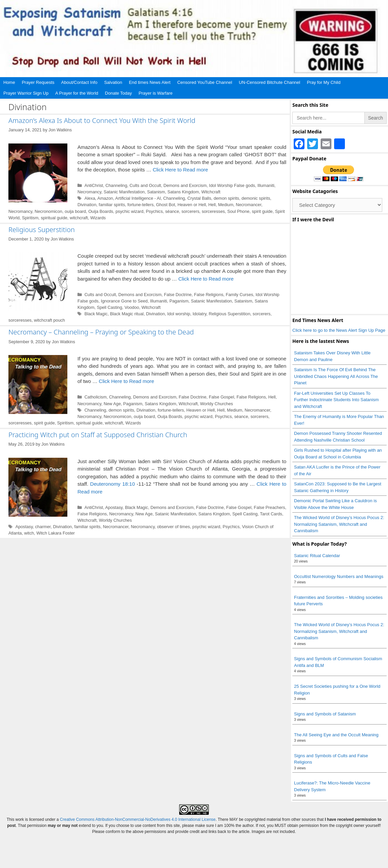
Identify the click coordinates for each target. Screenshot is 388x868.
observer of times (173, 527)
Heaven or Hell (192, 205)
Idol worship (179, 314)
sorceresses (213, 211)
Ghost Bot (166, 205)
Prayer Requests (38, 82)
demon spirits (226, 198)
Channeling (116, 185)
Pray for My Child (324, 82)
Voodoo (132, 307)
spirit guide (262, 211)
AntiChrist (94, 185)
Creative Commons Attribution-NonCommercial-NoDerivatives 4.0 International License (138, 819)
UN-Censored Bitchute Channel (269, 82)
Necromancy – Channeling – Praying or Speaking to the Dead (101, 332)
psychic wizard (130, 211)
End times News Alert (150, 82)
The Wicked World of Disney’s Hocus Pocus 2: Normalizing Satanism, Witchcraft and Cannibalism (339, 524)
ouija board (75, 211)
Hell (212, 205)
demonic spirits (256, 198)
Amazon (105, 198)
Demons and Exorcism (185, 185)
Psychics (154, 211)
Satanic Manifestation (124, 192)
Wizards (98, 218)
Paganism (179, 301)
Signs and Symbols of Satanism (325, 714)
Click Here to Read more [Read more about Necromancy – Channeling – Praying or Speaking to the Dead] (126, 381)
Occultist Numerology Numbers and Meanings (339, 576)
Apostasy (114, 507)
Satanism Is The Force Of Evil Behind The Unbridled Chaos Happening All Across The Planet (336, 376)
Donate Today (119, 93)
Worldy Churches (217, 404)
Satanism (156, 192)
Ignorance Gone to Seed (124, 301)
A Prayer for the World (77, 93)
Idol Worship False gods (232, 185)
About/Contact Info (79, 82)
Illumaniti (266, 185)
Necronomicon (48, 211)
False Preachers (270, 507)
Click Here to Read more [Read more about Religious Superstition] (206, 279)
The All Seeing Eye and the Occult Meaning (336, 735)
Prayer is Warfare (156, 93)
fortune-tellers (140, 205)
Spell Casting (109, 307)
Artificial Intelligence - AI (138, 198)
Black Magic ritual (127, 314)
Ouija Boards (101, 211)
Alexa (90, 198)
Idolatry (200, 314)
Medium (225, 205)
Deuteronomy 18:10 (113, 484)
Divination (87, 205)
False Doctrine (178, 295)
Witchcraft (211, 192)
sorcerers (190, 211)
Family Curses (239, 295)
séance (172, 211)
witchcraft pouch (50, 320)
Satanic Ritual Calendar (317, 556)
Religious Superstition (42, 230)
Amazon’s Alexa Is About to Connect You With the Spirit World (102, 120)
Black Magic (96, 314)
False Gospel (221, 397)
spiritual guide (54, 218)
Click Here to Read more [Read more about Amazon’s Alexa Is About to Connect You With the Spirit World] (180, 170)
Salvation (113, 82)
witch (29, 533)
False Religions (209, 295)
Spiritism (30, 218)
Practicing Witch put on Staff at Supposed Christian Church (98, 435)
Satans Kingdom (183, 192)
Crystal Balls (199, 198)
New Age (112, 404)
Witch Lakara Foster (56, 533)
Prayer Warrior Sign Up (26, 93)
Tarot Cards (271, 514)
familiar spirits (112, 205)
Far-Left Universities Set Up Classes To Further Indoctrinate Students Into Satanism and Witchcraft (336, 400)
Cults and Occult (145, 185)
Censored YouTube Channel (205, 82)
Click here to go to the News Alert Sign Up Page (339, 330)
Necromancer (249, 205)
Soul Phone (238, 211)
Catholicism (96, 397)
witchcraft (79, 218)
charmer (43, 527)
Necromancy (89, 192)
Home (9, 82)
